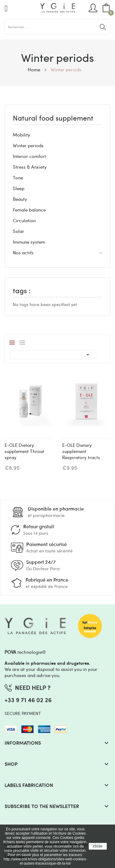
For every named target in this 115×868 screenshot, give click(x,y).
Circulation (24, 220)
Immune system (29, 242)
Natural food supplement (53, 118)
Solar (18, 231)
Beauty (20, 199)
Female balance (29, 210)
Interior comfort (29, 156)
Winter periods (28, 145)
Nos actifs (23, 253)
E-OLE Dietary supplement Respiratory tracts (81, 451)
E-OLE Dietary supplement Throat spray (24, 451)
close (98, 846)
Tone (18, 178)
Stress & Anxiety (30, 167)
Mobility (22, 135)
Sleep (19, 188)
